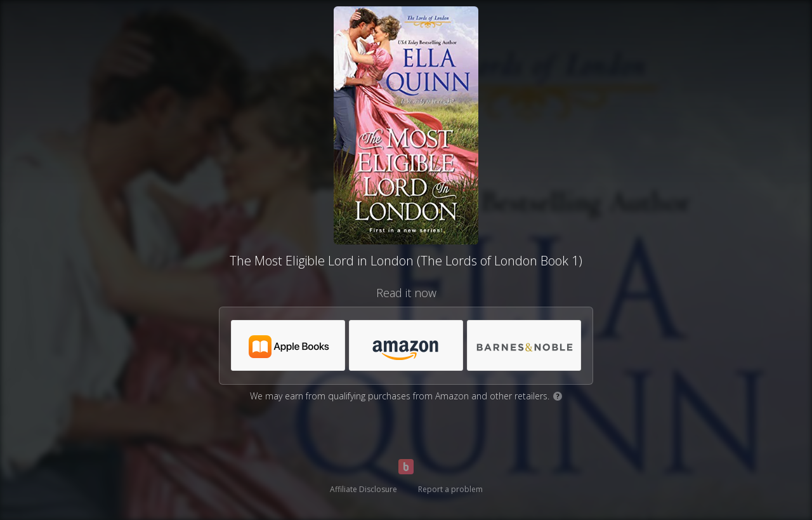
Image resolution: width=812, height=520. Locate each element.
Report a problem (450, 489)
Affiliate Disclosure (363, 489)
